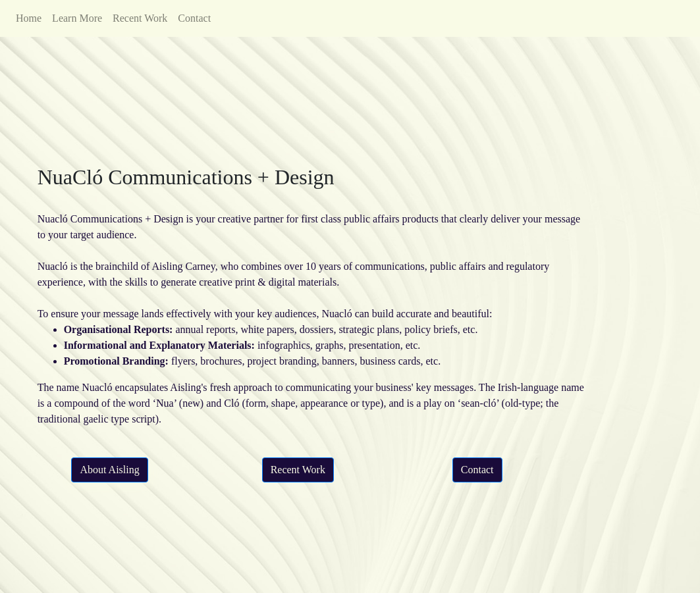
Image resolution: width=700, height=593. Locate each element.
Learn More (77, 18)
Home (29, 18)
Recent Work (140, 18)
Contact (194, 18)
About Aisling (109, 470)
